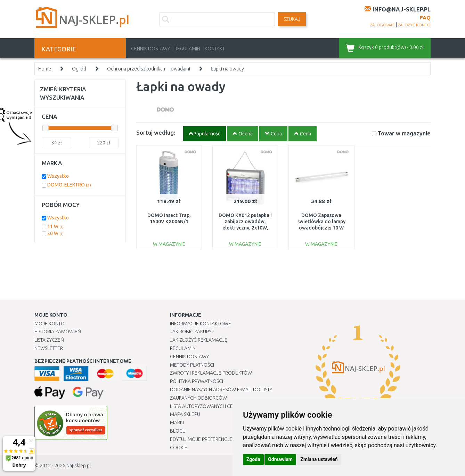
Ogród (79, 69)
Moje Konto (50, 324)
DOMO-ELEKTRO (69, 185)
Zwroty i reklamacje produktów (211, 373)
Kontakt (215, 49)
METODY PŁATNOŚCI (192, 365)
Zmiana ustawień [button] (319, 459)
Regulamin (187, 49)
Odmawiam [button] (280, 459)
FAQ (425, 18)
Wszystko (58, 176)
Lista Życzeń (49, 340)
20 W (55, 233)
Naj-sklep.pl (79, 466)
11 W (55, 226)
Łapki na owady (227, 69)
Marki (177, 423)
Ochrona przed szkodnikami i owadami (149, 69)
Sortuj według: (156, 132)
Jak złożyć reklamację (199, 340)
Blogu (178, 431)
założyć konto (414, 25)
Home (45, 69)
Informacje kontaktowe (201, 324)
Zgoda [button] (253, 459)
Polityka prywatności (197, 381)
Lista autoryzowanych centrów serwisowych (227, 406)
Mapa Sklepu (185, 414)
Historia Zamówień (58, 332)
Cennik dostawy (150, 49)
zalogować (382, 25)
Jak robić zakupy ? (192, 332)
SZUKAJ (292, 19)
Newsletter (49, 348)
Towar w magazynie (404, 133)
